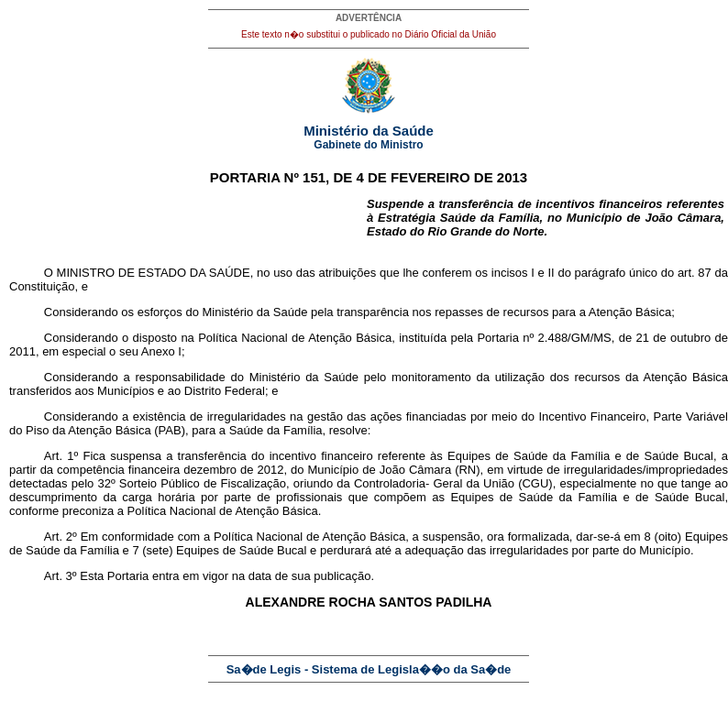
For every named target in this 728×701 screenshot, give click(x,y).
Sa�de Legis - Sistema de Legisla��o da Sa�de (369, 669)
